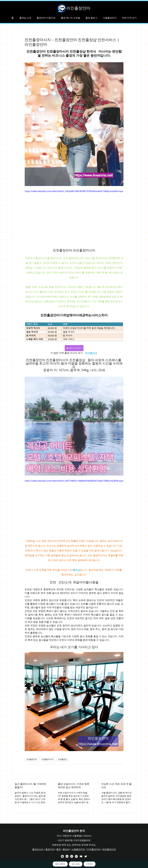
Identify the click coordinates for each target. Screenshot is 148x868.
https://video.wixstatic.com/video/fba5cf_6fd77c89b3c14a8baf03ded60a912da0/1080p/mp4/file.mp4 (74, 481)
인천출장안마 (94, 849)
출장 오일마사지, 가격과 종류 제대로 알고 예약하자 (74, 786)
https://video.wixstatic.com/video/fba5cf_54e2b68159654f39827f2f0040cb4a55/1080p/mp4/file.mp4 (74, 191)
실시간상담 (76, 864)
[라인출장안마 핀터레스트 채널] (76, 856)
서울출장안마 (78, 849)
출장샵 (66, 849)
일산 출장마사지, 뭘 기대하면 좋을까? (30, 786)
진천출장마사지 (47, 759)
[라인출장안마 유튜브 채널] (81, 856)
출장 (59, 849)
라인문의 (90, 864)
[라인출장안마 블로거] (62, 856)
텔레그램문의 (60, 864)
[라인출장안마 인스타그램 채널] (72, 856)
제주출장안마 (109, 849)
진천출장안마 (32, 759)
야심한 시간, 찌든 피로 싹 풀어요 (116, 786)
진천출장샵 (62, 759)
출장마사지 (38, 849)
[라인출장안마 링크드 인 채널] (67, 856)
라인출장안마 (78, 8)
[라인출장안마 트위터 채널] (86, 856)
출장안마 (50, 849)
